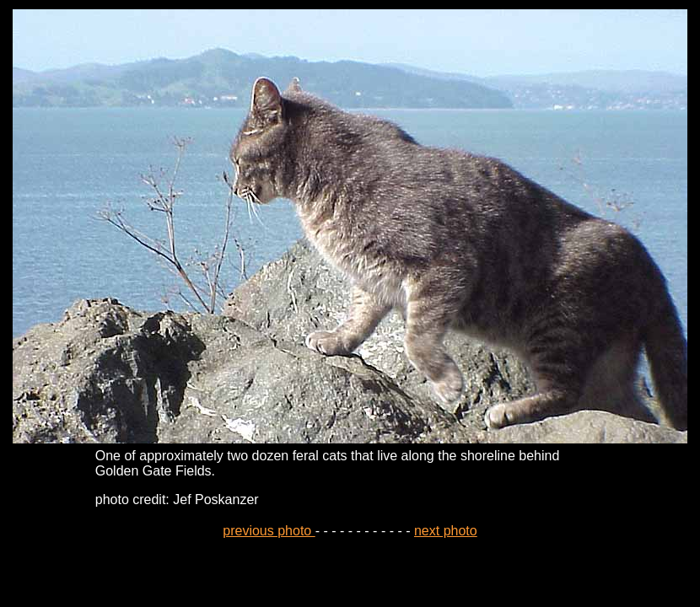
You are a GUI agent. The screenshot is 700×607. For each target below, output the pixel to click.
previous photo (269, 531)
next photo (446, 531)
